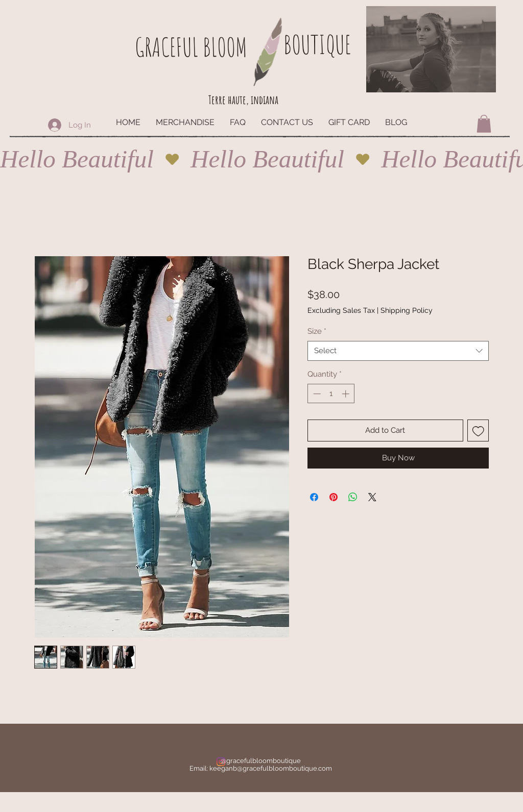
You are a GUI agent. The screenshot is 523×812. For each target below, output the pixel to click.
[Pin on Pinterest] (334, 497)
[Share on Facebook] (314, 497)
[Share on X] (372, 497)
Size (317, 331)
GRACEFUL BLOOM (191, 47)
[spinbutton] (331, 394)
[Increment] (347, 394)
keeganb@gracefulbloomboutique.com (271, 768)
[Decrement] (316, 394)
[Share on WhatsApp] (353, 497)
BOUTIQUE (317, 44)
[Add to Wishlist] (478, 430)
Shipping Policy (407, 310)
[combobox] (398, 351)
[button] (484, 124)
